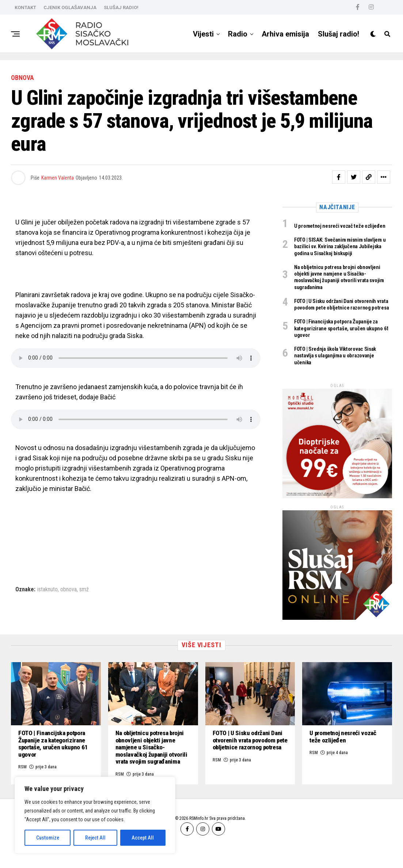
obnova (69, 589)
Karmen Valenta (58, 178)
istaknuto (47, 589)
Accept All (143, 838)
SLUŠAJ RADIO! (121, 7)
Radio (238, 34)
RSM (217, 777)
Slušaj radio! (339, 34)
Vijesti (203, 34)
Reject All (95, 838)
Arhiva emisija (285, 34)
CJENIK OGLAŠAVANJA (70, 7)
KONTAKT (25, 7)
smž (84, 589)
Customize (48, 838)
